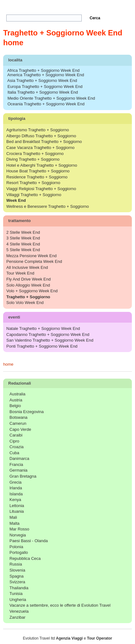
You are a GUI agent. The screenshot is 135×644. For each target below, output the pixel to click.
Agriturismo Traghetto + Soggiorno (38, 130)
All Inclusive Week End (27, 267)
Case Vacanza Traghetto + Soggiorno (40, 148)
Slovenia (17, 570)
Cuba (14, 453)
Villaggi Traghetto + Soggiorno (34, 195)
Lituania (17, 511)
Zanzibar (18, 617)
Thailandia (19, 588)
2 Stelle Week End (23, 232)
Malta (15, 523)
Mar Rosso (19, 529)
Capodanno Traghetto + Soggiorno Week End (48, 334)
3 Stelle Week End (23, 238)
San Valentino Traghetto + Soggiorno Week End (50, 340)
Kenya (15, 500)
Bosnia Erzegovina (26, 412)
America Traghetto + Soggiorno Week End (46, 75)
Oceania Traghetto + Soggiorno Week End (46, 104)
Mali (13, 517)
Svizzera (17, 582)
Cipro (14, 441)
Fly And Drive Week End (29, 279)
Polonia (16, 547)
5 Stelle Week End (23, 250)
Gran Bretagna (23, 476)
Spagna (17, 576)
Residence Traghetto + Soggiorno (37, 177)
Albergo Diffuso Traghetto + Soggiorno (41, 136)
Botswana (18, 417)
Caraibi (16, 435)
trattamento (68, 222)
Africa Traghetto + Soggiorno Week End (43, 70)
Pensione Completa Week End (34, 261)
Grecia (15, 482)
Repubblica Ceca (25, 558)
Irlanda (16, 488)
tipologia (68, 119)
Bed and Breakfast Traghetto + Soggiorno (44, 142)
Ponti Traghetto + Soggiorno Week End (42, 346)
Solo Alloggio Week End (28, 285)
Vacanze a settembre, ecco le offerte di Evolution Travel (60, 605)
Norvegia (18, 535)
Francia (16, 464)
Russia (16, 564)
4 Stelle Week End (23, 244)
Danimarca (19, 458)
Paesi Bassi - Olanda (29, 541)
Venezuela (19, 611)
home (8, 364)
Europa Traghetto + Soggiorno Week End (45, 87)
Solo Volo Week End (25, 303)
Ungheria (18, 600)
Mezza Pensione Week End (31, 256)
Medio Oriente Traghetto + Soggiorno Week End (51, 98)
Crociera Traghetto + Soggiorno (35, 154)
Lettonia (17, 506)
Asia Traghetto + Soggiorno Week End (42, 80)
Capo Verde (20, 429)
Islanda (16, 494)
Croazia (17, 447)
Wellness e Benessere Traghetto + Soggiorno (48, 206)
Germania (18, 470)
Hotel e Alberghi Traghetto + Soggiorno (42, 165)
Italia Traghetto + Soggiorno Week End (43, 92)
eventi (68, 318)
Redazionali (69, 384)
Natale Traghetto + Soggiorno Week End (43, 328)
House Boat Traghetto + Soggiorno (38, 171)
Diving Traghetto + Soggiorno (33, 159)
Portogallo (19, 552)
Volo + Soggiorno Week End (32, 291)
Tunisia (16, 594)
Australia (18, 394)
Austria (16, 400)
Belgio (15, 406)
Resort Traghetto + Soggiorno (33, 183)
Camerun (18, 423)
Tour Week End (20, 273)
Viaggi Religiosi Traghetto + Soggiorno (41, 189)
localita (68, 61)
